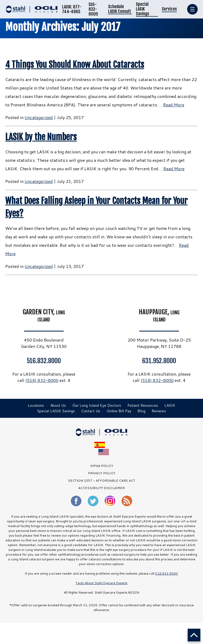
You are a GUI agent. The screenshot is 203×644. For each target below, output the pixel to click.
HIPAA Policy (102, 466)
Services (169, 9)
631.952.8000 (159, 360)
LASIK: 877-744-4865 (72, 9)
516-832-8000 (93, 9)
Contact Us (91, 411)
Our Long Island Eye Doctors (97, 405)
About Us (58, 405)
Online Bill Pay (119, 411)
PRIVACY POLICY (102, 473)
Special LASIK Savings (142, 9)
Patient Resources (143, 405)
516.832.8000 (44, 360)
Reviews (159, 411)
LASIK (170, 405)
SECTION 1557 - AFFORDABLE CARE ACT (101, 480)
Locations (36, 405)
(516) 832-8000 (42, 380)
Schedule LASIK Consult (120, 9)
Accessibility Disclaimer (101, 488)
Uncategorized (39, 117)
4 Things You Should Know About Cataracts (75, 65)
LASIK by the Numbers (41, 137)
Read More (174, 105)
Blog (141, 411)
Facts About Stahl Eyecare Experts (101, 583)
